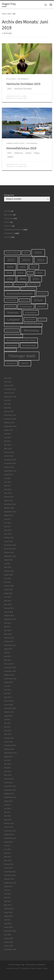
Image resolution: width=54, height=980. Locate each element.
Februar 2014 (9, 779)
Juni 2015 (8, 723)
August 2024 (8, 430)
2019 (9, 14)
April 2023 (8, 489)
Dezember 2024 (10, 415)
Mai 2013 (7, 812)
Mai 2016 (7, 693)
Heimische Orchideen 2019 (23, 84)
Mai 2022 (7, 526)
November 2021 (10, 549)
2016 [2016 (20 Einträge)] (23, 267)
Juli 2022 (7, 519)
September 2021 (10, 556)
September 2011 (10, 883)
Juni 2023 (8, 482)
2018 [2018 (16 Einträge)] (9, 273)
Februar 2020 (9, 586)
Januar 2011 (8, 912)
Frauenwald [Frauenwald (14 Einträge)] (26, 306)
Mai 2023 (7, 486)
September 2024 (10, 426)
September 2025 (10, 397)
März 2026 (8, 382)
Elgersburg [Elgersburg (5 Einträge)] (24, 300)
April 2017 (8, 656)
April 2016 (8, 697)
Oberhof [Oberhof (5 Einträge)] (42, 320)
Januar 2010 (8, 927)
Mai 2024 (7, 441)
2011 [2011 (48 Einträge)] (38, 253)
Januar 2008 (8, 938)
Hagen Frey (20, 965)
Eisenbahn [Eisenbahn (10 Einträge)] (11, 300)
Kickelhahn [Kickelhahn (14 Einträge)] (31, 313)
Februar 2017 (9, 664)
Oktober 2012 (9, 834)
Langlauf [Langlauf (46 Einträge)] (13, 320)
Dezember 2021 (10, 545)
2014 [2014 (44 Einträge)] (41, 260)
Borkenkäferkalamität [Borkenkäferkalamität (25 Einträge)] (20, 294)
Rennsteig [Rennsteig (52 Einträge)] (31, 331)
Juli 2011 (7, 890)
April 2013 (8, 816)
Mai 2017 (7, 653)
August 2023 (8, 475)
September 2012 (10, 838)
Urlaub (7, 237)
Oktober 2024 (9, 423)
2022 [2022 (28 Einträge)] (10, 279)
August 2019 (8, 593)
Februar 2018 (9, 638)
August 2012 (8, 842)
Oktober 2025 (9, 393)
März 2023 (8, 493)
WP (19, 968)
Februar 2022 (9, 538)
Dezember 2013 (10, 786)
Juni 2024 (8, 437)
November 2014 (10, 745)
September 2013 (10, 797)
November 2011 (10, 875)
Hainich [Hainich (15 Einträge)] (42, 306)
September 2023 (10, 471)
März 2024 (8, 449)
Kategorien (9, 195)
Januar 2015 (8, 742)
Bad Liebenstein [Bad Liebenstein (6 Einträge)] (29, 289)
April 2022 (8, 530)
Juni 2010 (8, 924)
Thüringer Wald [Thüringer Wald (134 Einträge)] (22, 356)
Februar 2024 (9, 452)
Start (4, 14)
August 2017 (8, 649)
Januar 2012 (8, 868)
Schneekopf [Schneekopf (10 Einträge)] (12, 345)
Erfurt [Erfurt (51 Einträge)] (38, 300)
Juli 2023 (7, 478)
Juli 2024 (7, 434)
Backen (7, 211)
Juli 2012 (7, 846)
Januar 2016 (8, 705)
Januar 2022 (8, 541)
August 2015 (8, 716)
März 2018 (8, 634)
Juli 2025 (7, 400)
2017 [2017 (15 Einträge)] (34, 267)
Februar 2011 (9, 909)
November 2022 (10, 504)
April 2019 (8, 601)
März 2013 (8, 820)
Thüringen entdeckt (13, 230)
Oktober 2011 (9, 879)
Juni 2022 (8, 523)
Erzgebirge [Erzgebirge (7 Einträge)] (10, 306)
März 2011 (8, 905)
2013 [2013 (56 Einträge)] (26, 260)
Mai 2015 (7, 727)
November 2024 (10, 419)
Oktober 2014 (9, 749)
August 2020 (8, 575)
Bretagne (8, 215)
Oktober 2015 (9, 712)
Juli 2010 (7, 920)
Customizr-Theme (41, 968)
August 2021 (8, 560)
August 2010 (8, 916)
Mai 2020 (7, 582)
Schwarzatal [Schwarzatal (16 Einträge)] (29, 345)
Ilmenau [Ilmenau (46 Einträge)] (13, 313)
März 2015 (8, 734)
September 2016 (10, 679)
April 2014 (8, 771)
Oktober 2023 (9, 467)
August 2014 (8, 757)
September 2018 (10, 619)
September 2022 (10, 512)
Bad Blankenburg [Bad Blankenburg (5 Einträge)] (12, 289)
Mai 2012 (7, 853)
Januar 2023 (8, 501)
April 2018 (8, 630)
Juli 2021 (7, 564)
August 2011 (8, 886)
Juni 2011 (8, 894)
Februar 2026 (9, 386)
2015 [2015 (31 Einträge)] (10, 267)
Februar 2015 (9, 738)
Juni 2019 (8, 597)
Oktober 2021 (9, 552)
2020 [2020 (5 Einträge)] (30, 273)
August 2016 (8, 682)
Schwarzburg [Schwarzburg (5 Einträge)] (10, 350)
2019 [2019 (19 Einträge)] (21, 273)
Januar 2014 (8, 783)
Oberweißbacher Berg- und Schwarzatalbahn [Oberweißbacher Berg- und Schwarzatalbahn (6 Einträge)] (23, 325)
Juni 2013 (8, 809)
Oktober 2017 (9, 641)
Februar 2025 (9, 411)
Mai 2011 (7, 898)
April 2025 (8, 408)
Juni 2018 (8, 623)
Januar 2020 (8, 590)
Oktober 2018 (9, 616)
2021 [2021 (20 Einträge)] (40, 273)
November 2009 (10, 931)
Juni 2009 (8, 935)
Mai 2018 (7, 627)
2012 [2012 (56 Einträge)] (11, 260)
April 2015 (8, 731)
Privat (7, 222)
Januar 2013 (8, 827)
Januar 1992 (8, 942)
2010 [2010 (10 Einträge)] (26, 253)
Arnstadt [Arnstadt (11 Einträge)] (20, 284)
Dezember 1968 (10, 949)
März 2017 (8, 660)
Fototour (9, 219)
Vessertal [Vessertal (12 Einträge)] (11, 363)
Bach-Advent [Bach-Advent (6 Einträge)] (33, 284)
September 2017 (10, 645)
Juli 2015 (7, 719)
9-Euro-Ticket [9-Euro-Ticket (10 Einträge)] (12, 253)
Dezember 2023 (10, 460)
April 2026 (8, 378)
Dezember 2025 (10, 389)
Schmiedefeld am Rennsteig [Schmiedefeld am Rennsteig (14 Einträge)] (21, 340)
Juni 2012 (8, 849)
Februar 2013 (9, 823)
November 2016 (10, 671)
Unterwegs (9, 233)
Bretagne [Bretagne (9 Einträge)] (42, 294)
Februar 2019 (9, 608)
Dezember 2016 (10, 668)
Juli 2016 (7, 686)
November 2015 (10, 708)
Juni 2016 (8, 690)
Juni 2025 (8, 404)
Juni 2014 (8, 764)
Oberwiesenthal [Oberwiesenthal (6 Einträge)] (12, 330)
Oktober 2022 (9, 508)
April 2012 (8, 857)
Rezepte (8, 226)
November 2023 (10, 463)
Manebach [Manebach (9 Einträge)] (30, 320)
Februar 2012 (9, 864)
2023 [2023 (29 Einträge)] (23, 279)
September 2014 (10, 753)
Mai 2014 (7, 768)
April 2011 (8, 901)
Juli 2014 (7, 760)
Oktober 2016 (9, 675)
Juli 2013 (7, 805)
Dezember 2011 (10, 872)
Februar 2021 (9, 571)
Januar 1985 (8, 946)
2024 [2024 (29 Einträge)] (36, 279)
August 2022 (8, 515)
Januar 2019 (8, 612)
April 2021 (8, 567)
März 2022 (8, 534)
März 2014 (8, 775)
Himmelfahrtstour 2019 (21, 148)
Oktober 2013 (9, 794)
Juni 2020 (8, 578)
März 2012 (8, 861)
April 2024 (8, 445)
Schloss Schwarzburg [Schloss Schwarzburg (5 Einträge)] (13, 336)
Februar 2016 (9, 701)
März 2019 (8, 604)
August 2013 (8, 801)
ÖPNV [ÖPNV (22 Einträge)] (25, 363)
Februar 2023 (9, 497)
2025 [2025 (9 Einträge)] (8, 284)
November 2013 (10, 790)
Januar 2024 (8, 456)
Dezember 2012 (10, 831)
